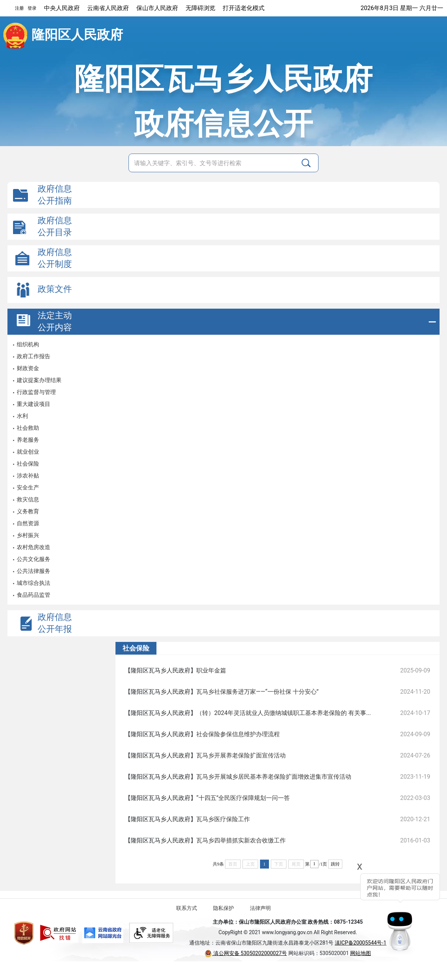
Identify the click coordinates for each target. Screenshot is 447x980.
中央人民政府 (62, 8)
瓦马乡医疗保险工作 (223, 819)
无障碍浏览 (200, 8)
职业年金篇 (211, 670)
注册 (19, 8)
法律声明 (260, 908)
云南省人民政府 (108, 8)
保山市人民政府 (157, 8)
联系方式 (187, 908)
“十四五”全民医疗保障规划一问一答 (243, 798)
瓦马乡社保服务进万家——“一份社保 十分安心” (257, 692)
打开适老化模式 (244, 8)
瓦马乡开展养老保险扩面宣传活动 (241, 755)
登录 (32, 8)
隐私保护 (223, 908)
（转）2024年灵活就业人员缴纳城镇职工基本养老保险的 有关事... (284, 713)
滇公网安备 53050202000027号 (246, 953)
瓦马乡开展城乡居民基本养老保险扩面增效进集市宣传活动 (274, 777)
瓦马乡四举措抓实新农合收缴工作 (241, 840)
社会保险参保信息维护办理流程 (238, 734)
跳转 (335, 864)
